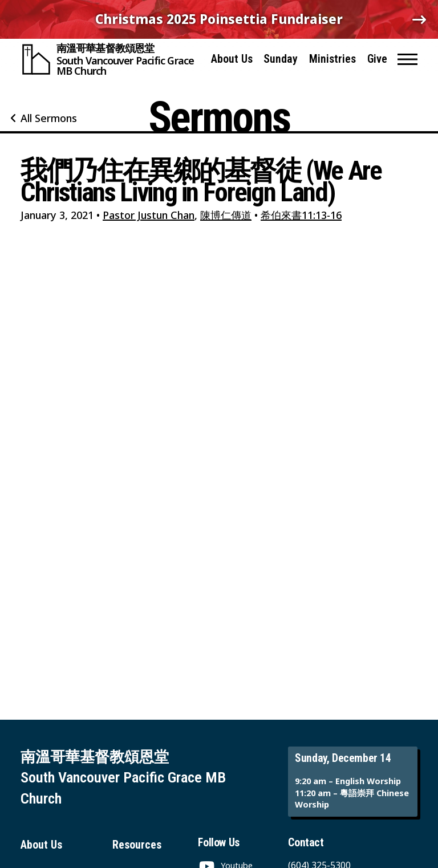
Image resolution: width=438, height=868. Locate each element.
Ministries (332, 59)
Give (377, 59)
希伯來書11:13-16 (301, 215)
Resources (137, 845)
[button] (407, 59)
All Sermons (49, 118)
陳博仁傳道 (226, 215)
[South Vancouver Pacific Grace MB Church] (111, 59)
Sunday (281, 59)
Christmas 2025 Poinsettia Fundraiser (219, 19)
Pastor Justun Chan (149, 215)
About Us (232, 59)
